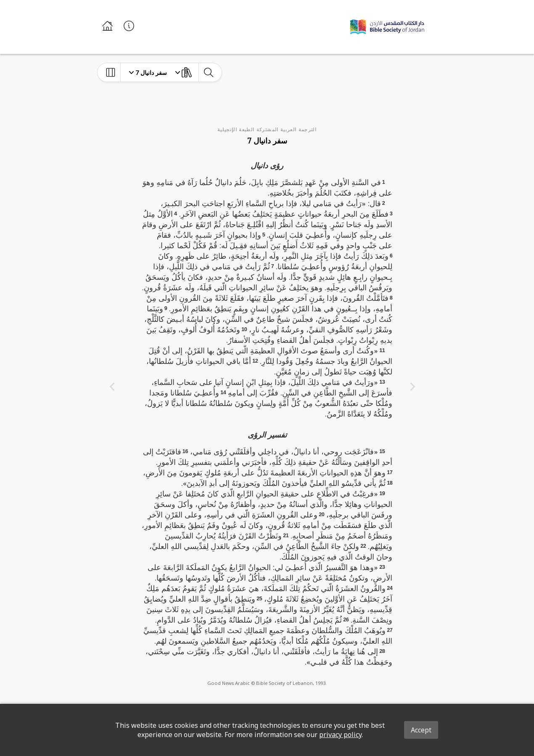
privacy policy (340, 735)
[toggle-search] (208, 72)
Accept (421, 730)
